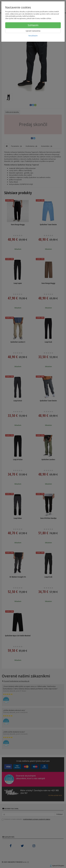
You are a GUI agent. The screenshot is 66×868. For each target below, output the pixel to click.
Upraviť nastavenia (33, 31)
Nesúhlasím (33, 36)
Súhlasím (33, 25)
